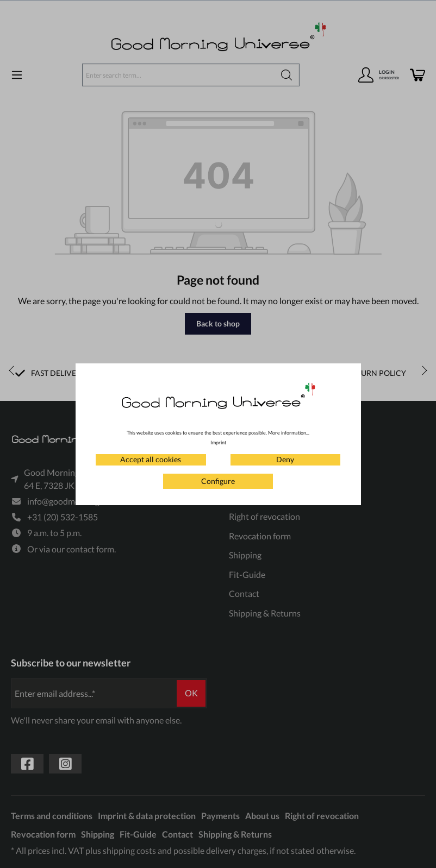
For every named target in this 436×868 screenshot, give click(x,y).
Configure (218, 481)
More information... (289, 433)
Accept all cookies (151, 459)
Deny (285, 459)
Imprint (218, 442)
